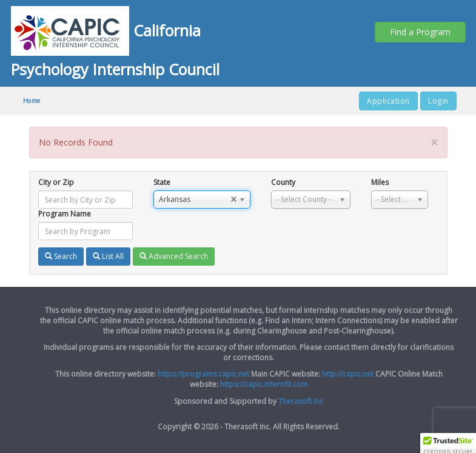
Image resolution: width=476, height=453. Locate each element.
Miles (380, 182)
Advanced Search (174, 256)
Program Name (65, 214)
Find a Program (420, 32)
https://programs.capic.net (203, 374)
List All (108, 256)
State (162, 182)
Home (32, 101)
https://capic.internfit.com (264, 384)
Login (438, 101)
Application (388, 101)
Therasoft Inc (301, 401)
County (283, 182)
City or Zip (56, 182)
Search (61, 256)
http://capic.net (348, 374)
